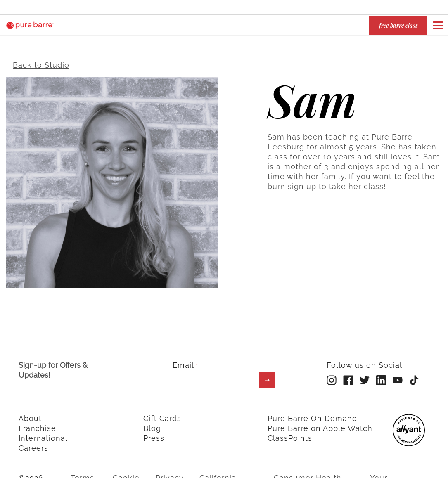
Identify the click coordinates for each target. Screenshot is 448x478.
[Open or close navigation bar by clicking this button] (438, 25)
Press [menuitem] (154, 432)
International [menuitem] (43, 432)
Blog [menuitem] (152, 422)
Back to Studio (41, 59)
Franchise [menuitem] (37, 422)
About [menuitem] (30, 413)
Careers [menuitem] (33, 442)
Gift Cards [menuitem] (162, 413)
